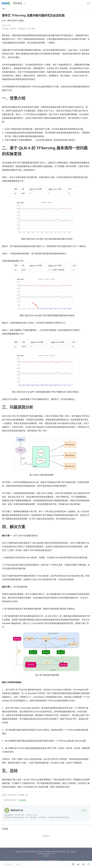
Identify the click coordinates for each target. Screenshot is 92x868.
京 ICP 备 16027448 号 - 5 (46, 854)
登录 (89, 3)
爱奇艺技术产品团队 (16, 21)
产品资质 (46, 856)
